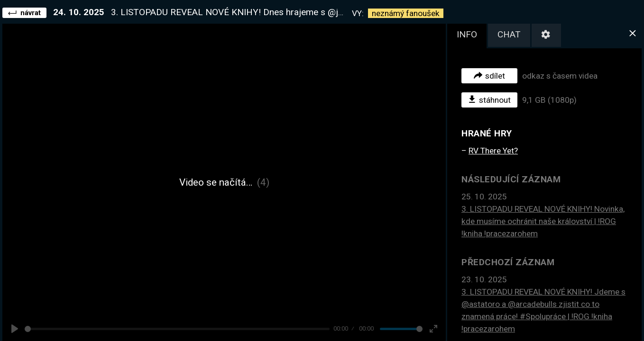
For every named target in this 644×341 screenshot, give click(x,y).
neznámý (406, 13)
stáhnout (490, 99)
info (467, 34)
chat (509, 34)
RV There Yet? (493, 151)
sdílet (489, 75)
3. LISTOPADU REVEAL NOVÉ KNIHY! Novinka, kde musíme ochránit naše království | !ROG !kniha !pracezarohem (543, 221)
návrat (24, 12)
